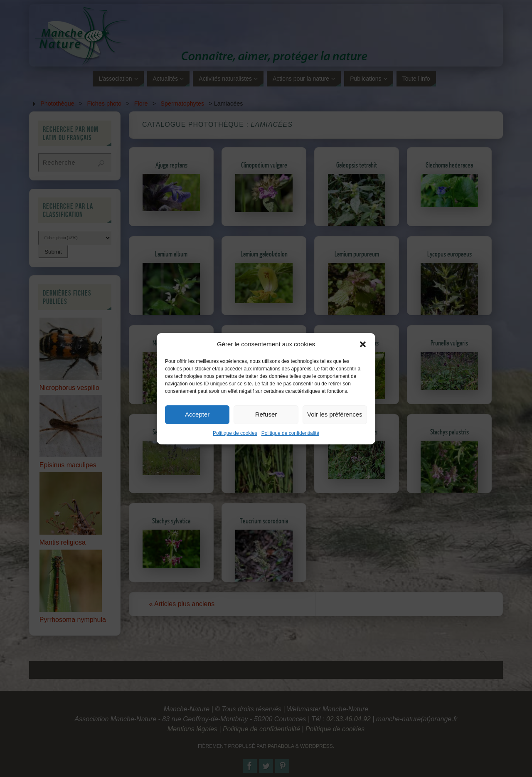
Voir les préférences (335, 422)
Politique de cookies (235, 440)
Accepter (197, 422)
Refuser (266, 422)
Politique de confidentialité (290, 440)
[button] (363, 351)
